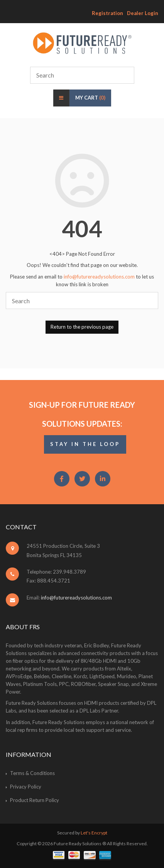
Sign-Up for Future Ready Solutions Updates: (82, 414)
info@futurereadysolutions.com (99, 277)
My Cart (90, 98)
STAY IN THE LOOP (85, 444)
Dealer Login (143, 13)
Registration (107, 13)
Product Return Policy (35, 800)
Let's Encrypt (94, 833)
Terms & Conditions (32, 773)
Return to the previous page (82, 327)
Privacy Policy (26, 787)
